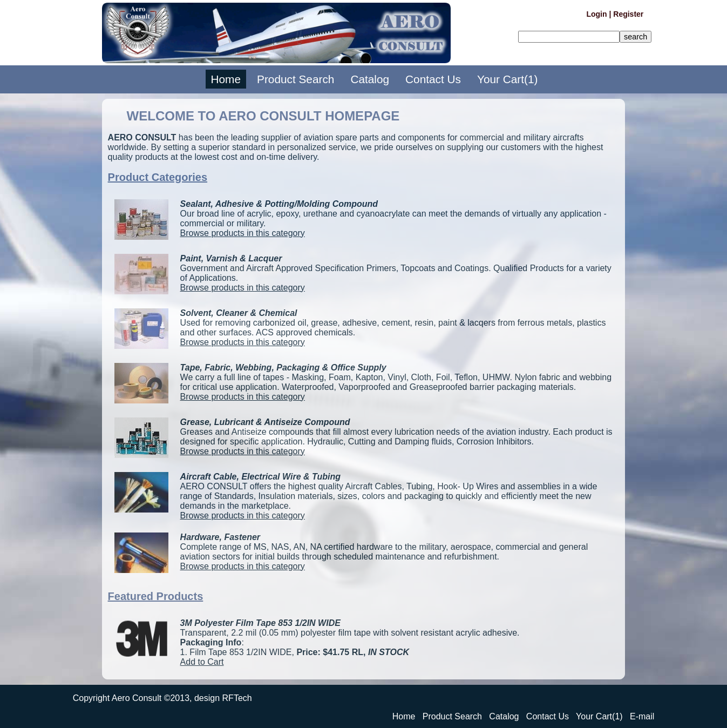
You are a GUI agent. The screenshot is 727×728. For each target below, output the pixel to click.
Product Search (295, 79)
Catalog (370, 79)
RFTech (237, 698)
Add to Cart (202, 662)
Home (226, 79)
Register (628, 14)
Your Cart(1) (508, 79)
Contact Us (433, 79)
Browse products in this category (243, 233)
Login (596, 14)
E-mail (642, 716)
